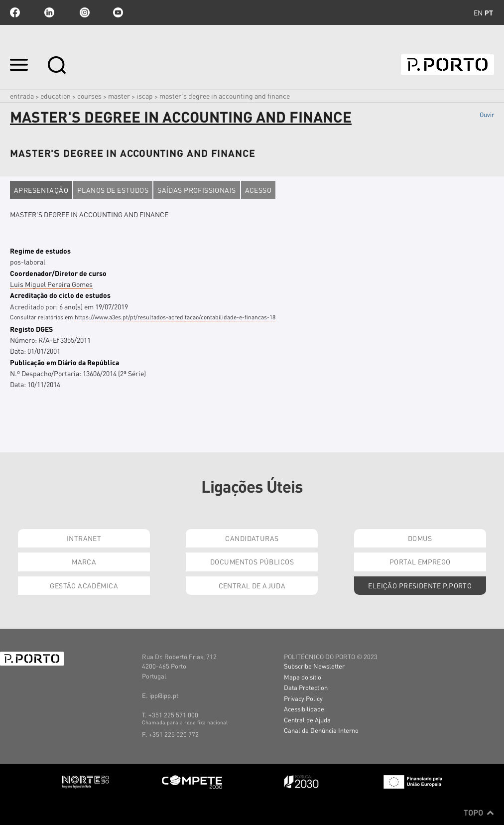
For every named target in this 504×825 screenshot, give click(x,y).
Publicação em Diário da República (64, 362)
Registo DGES (31, 329)
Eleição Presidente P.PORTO (420, 585)
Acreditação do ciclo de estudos (60, 295)
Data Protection (306, 687)
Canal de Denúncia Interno (321, 730)
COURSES (89, 96)
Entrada (22, 96)
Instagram (84, 12)
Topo (479, 813)
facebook (15, 12)
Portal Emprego (420, 561)
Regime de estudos (40, 251)
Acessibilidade (304, 709)
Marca (84, 561)
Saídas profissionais (196, 190)
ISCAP (145, 96)
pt (489, 12)
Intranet (84, 538)
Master (119, 96)
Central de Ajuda (252, 585)
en (478, 12)
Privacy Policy (303, 698)
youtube (118, 12)
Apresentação (41, 190)
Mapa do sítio (303, 677)
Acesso (258, 190)
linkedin (49, 12)
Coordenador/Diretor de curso (58, 273)
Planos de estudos (113, 190)
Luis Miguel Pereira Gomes (51, 284)
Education (56, 96)
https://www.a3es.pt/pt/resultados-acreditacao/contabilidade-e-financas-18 (175, 317)
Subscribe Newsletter (314, 666)
